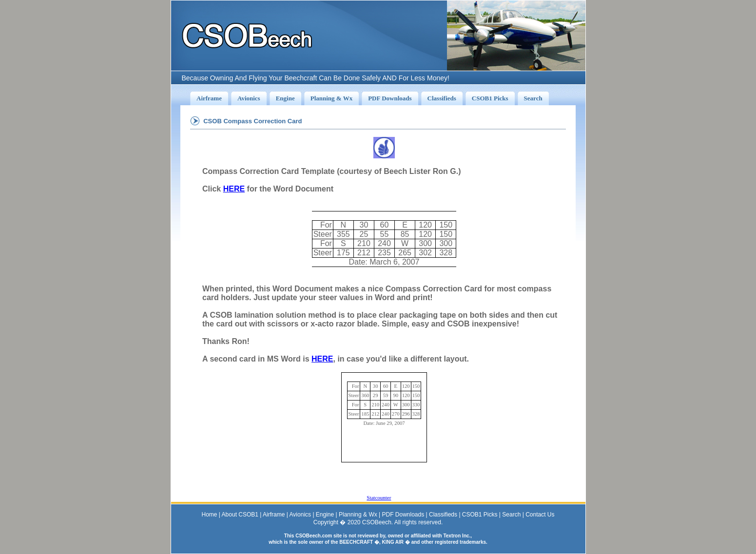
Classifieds (443, 515)
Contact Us (540, 515)
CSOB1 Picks (480, 515)
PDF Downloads (403, 515)
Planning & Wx (358, 515)
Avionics (300, 515)
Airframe (274, 515)
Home (209, 515)
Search (511, 515)
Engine (325, 515)
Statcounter (379, 497)
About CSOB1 (240, 515)
